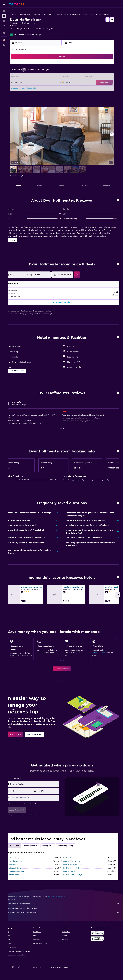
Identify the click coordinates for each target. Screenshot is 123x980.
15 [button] (40, 79)
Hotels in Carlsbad (22, 861)
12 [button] (23, 79)
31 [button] (52, 91)
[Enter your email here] (40, 797)
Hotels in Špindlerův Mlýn (76, 874)
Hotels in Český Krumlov (76, 861)
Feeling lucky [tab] (55, 845)
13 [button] (29, 79)
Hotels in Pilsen (21, 864)
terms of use (43, 815)
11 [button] (58, 73)
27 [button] (29, 91)
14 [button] (35, 79)
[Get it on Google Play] (99, 932)
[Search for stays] (4, 16)
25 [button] (58, 85)
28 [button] (34, 91)
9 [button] (46, 73)
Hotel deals (21, 14)
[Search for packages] (4, 26)
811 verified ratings (40, 37)
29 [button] (40, 91)
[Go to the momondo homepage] (16, 4)
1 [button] (40, 67)
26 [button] (23, 91)
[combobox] (40, 784)
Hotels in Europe (33, 14)
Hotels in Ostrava (22, 868)
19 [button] (23, 85)
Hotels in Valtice (72, 871)
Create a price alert (101, 652)
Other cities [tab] (22, 845)
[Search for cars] (4, 21)
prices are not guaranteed (64, 896)
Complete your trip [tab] (73, 845)
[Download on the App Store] (99, 938)
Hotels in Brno (72, 858)
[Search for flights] (4, 11)
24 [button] (52, 85)
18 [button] (58, 79)
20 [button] (29, 85)
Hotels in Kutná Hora (23, 871)
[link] (66, 669)
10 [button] (52, 73)
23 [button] (46, 85)
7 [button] (34, 73)
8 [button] (40, 73)
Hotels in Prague (22, 858)
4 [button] (58, 67)
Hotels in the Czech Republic (51, 14)
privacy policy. (55, 815)
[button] (4, 4)
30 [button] (46, 91)
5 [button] (23, 73)
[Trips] (4, 33)
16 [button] (46, 79)
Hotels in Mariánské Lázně (76, 864)
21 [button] (35, 85)
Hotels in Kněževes (96, 14)
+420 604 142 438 (25, 34)
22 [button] (40, 85)
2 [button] (46, 67)
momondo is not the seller (67, 903)
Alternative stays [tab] (38, 845)
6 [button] (29, 73)
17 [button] (52, 79)
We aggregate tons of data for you (67, 908)
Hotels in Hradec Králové (76, 868)
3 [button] (52, 67)
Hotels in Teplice (22, 874)
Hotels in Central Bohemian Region (75, 14)
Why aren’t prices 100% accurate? (67, 912)
